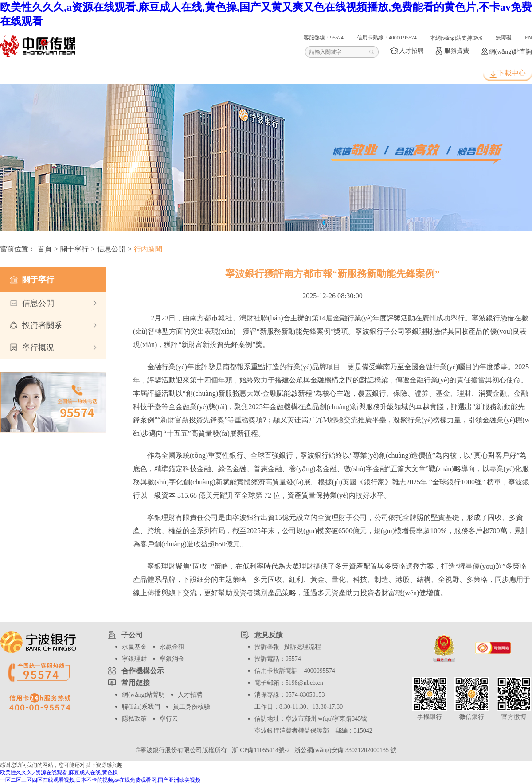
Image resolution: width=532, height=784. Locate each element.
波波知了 (289, 74)
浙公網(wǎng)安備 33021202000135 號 (344, 750)
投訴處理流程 (302, 647)
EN (528, 38)
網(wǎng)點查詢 (510, 52)
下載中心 (512, 73)
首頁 (32, 74)
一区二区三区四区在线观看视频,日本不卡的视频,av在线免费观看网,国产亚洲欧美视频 (100, 780)
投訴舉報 (267, 647)
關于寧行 (354, 74)
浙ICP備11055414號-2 (260, 750)
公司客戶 (161, 74)
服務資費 (457, 51)
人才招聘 (411, 51)
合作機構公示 (143, 671)
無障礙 (504, 38)
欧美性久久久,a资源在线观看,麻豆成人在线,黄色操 (59, 772)
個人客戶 (97, 74)
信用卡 (225, 74)
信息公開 (111, 249)
